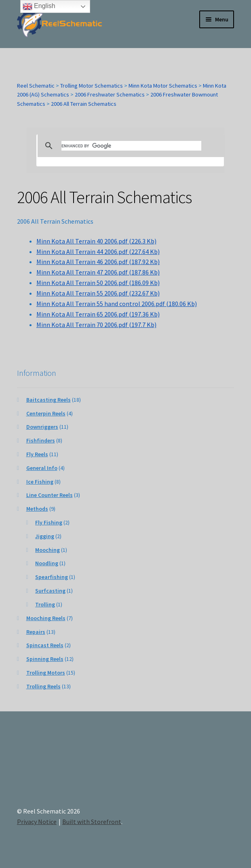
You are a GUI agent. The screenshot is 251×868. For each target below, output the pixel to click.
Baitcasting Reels (49, 400)
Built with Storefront (92, 822)
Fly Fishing (49, 522)
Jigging (45, 536)
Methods (37, 509)
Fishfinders (41, 440)
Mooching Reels (46, 618)
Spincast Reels (45, 645)
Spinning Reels (45, 659)
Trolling (45, 604)
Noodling (47, 563)
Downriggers (42, 427)
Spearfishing (52, 577)
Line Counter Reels (50, 495)
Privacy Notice (37, 822)
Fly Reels (37, 454)
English (39, 6)
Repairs (36, 632)
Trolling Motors (46, 673)
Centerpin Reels (46, 413)
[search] (132, 146)
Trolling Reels (43, 686)
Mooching (47, 550)
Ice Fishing (40, 482)
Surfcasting (50, 591)
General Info (42, 468)
